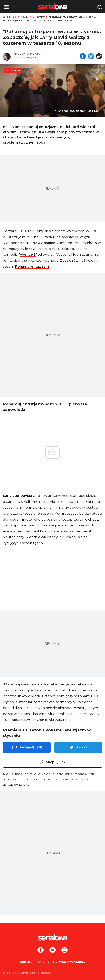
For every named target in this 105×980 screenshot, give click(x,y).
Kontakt (25, 962)
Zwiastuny (39, 17)
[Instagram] (65, 950)
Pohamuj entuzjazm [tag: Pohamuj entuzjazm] (26, 779)
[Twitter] (52, 950)
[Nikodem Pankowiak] (32, 54)
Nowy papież (44, 243)
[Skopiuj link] (99, 57)
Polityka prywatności (70, 962)
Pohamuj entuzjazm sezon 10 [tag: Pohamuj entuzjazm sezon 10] (61, 779)
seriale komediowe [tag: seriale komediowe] (16, 785)
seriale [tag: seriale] (87, 779)
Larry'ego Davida (17, 496)
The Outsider (43, 237)
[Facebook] (40, 950)
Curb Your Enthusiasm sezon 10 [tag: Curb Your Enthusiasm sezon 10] (65, 774)
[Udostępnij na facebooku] (83, 57)
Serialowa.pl (10, 17)
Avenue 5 (28, 254)
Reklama (42, 962)
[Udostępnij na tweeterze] (91, 57)
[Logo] (52, 937)
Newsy (25, 17)
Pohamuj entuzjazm (32, 266)
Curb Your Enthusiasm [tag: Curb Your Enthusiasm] (27, 774)
